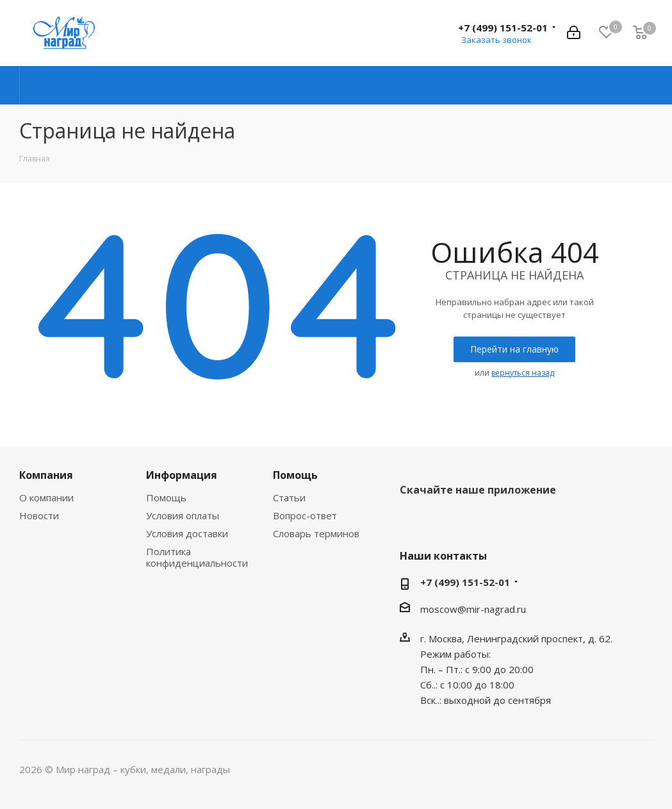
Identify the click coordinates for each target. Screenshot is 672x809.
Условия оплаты (183, 515)
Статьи (289, 497)
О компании (46, 497)
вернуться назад (523, 373)
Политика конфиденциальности (197, 557)
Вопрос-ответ (305, 515)
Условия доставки (187, 533)
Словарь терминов (316, 533)
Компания (46, 475)
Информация (182, 475)
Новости (39, 515)
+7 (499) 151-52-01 (503, 28)
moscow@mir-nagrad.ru (473, 609)
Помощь (166, 497)
